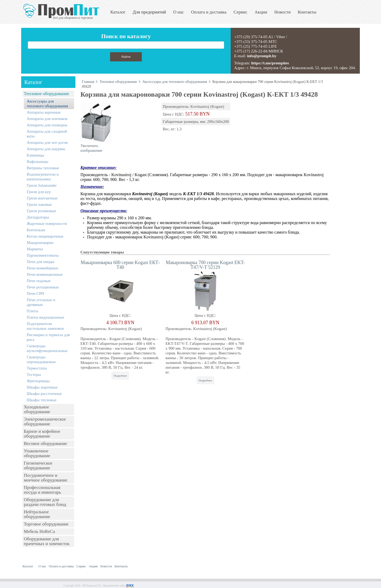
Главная (88, 82)
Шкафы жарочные (42, 387)
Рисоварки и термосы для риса (48, 337)
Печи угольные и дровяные (41, 302)
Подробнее (120, 376)
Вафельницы (38, 162)
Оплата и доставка (209, 12)
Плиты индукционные (46, 317)
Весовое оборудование (45, 444)
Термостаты (37, 368)
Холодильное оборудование (37, 409)
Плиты (32, 311)
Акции (261, 12)
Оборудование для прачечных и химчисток (47, 541)
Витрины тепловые (43, 168)
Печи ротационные (43, 287)
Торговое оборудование (46, 524)
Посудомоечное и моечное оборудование (46, 478)
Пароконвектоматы (43, 255)
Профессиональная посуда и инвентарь (42, 490)
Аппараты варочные (44, 112)
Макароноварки (40, 243)
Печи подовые (39, 281)
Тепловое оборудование (46, 94)
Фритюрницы (38, 381)
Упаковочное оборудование (37, 453)
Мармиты (35, 249)
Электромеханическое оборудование (45, 422)
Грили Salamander (42, 185)
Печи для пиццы (40, 262)
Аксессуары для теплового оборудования (47, 104)
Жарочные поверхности (47, 224)
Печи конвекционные (45, 274)
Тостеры (34, 375)
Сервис (241, 12)
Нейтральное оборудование (37, 514)
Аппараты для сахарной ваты (47, 134)
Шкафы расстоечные (44, 394)
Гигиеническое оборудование (38, 465)
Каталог (118, 12)
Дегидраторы (38, 217)
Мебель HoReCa (39, 531)
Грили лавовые (39, 204)
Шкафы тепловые (42, 400)
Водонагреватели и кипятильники (43, 177)
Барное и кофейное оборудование (42, 434)
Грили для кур (39, 192)
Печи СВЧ (35, 293)
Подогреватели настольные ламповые (45, 326)
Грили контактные (42, 198)
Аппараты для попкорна (47, 125)
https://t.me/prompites (270, 63)
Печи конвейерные (42, 268)
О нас (178, 12)
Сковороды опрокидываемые (41, 359)
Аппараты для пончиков (47, 119)
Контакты (307, 12)
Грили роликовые (41, 211)
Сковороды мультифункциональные (47, 348)
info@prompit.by (262, 56)
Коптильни (36, 230)
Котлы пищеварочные (45, 236)
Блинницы (35, 155)
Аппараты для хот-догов (47, 142)
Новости (283, 12)
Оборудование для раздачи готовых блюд (45, 502)
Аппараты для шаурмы (46, 149)
